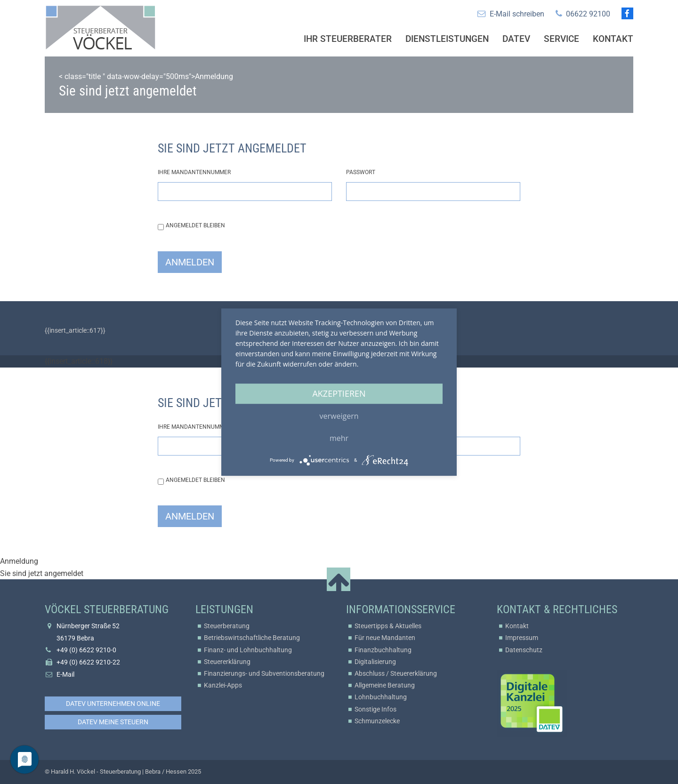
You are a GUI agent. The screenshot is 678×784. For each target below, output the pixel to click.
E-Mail (65, 674)
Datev (516, 39)
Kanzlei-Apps (223, 685)
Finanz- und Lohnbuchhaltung (248, 650)
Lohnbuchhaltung (381, 697)
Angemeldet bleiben (195, 225)
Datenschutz (524, 650)
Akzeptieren (339, 393)
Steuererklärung (227, 662)
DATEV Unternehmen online (113, 704)
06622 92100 (588, 14)
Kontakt (613, 39)
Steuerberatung (227, 626)
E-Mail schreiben (517, 14)
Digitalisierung (375, 662)
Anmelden (190, 262)
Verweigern (339, 416)
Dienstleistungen (447, 39)
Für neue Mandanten (385, 638)
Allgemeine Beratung (385, 685)
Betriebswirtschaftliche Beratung (252, 638)
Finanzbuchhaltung (383, 650)
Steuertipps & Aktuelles (388, 626)
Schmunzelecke (377, 721)
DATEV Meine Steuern (113, 722)
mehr (339, 438)
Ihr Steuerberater (348, 39)
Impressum (522, 638)
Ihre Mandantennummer (194, 172)
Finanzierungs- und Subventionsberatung (264, 673)
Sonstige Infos (375, 709)
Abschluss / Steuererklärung (396, 673)
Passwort (361, 172)
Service (561, 39)
